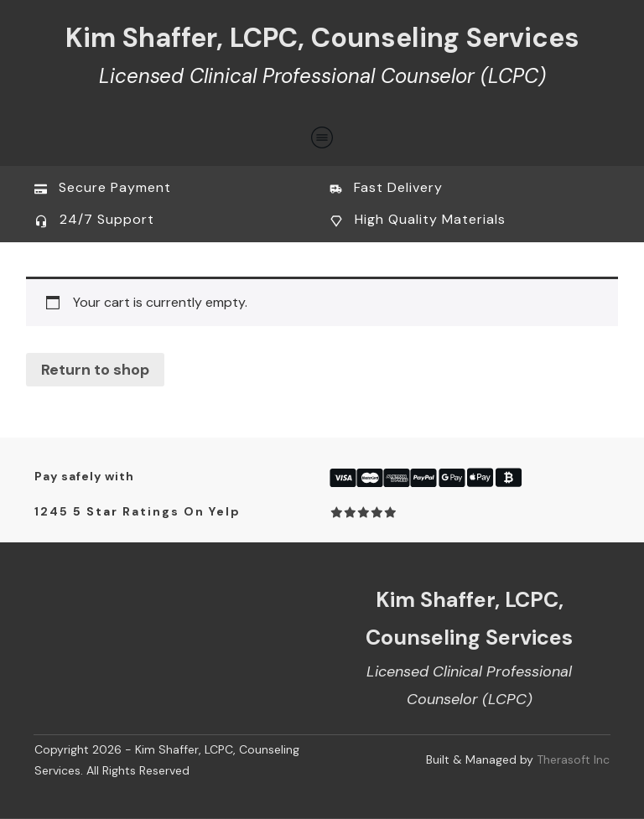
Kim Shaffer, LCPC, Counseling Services (322, 38)
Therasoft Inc (573, 759)
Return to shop (95, 370)
